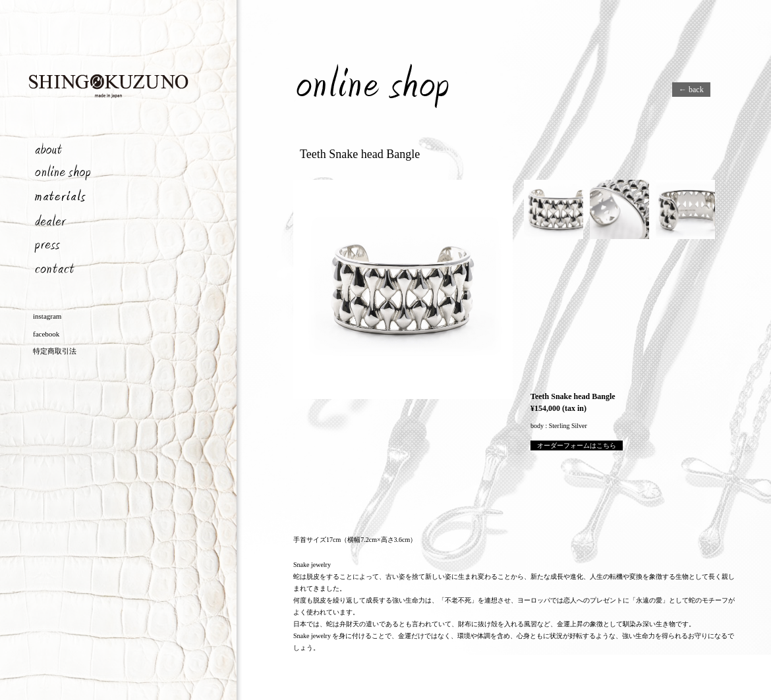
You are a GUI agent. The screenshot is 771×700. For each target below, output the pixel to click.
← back (691, 90)
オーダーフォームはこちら (577, 445)
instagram (47, 316)
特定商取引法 (55, 351)
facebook (46, 334)
